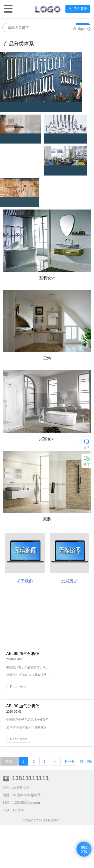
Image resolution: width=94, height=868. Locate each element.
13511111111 (30, 792)
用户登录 (78, 9)
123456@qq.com (26, 816)
